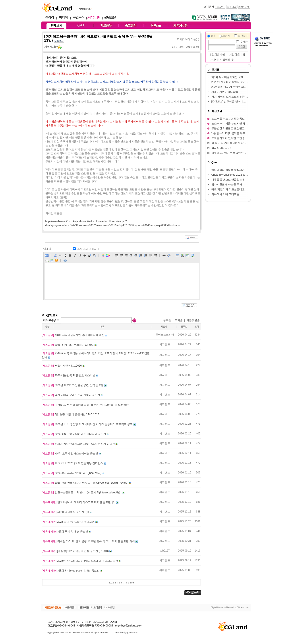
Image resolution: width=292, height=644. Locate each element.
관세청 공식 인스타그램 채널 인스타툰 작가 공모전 (79, 444)
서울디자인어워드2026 (62, 366)
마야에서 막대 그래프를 (225, 194)
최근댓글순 (193, 320)
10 (131, 582)
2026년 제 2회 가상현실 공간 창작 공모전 (73, 385)
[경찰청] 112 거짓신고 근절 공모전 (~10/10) (76, 551)
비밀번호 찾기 (228, 60)
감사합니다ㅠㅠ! (221, 148)
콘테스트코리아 (165, 335)
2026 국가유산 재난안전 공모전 (69, 522)
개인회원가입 (217, 55)
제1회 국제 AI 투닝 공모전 (65, 532)
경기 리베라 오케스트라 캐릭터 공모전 (71, 395)
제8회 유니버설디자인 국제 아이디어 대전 (73, 335)
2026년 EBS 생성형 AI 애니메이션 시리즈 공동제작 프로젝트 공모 (88, 424)
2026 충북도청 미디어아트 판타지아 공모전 (74, 434)
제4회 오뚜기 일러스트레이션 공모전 (70, 454)
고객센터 (209, 7)
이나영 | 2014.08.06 (188, 47)
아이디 (214, 60)
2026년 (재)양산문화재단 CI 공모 (68, 345)
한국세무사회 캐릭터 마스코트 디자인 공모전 (77, 502)
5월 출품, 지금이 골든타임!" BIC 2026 (71, 414)
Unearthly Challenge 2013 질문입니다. (234, 175)
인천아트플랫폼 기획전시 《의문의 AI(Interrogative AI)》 (82, 493)
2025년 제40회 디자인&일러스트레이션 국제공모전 (80, 561)
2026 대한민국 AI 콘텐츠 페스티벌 (69, 375)
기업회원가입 (237, 55)
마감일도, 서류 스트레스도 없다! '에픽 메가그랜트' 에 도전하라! (86, 405)
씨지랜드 (165, 344)
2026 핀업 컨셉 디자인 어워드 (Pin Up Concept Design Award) (85, 483)
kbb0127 (164, 551)
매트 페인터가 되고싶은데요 (228, 189)
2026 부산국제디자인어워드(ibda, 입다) (72, 473)
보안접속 (243, 36)
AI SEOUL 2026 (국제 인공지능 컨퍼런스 (73, 463)
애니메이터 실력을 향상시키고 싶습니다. (235, 170)
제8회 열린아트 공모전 (63, 512)
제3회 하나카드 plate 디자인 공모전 (71, 571)
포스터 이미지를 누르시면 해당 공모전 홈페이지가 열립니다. (247, 124)
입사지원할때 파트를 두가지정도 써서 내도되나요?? (242, 185)
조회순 (179, 320)
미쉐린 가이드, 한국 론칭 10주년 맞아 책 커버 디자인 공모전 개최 (89, 541)
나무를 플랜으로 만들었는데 (228, 180)
